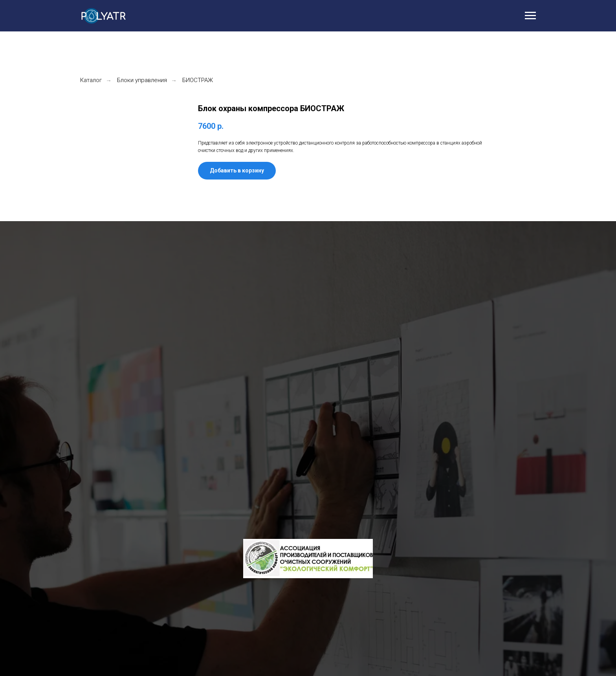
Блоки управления (142, 80)
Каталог (91, 80)
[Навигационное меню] (530, 16)
